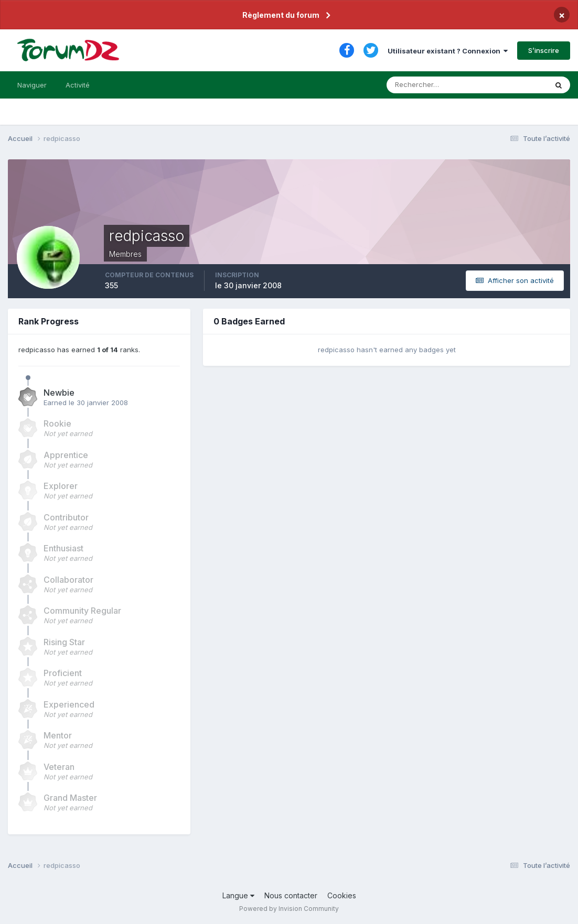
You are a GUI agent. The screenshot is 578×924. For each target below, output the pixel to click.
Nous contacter (291, 895)
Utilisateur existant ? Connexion (448, 51)
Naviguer (32, 85)
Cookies (342, 895)
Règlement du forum (281, 15)
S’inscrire (544, 50)
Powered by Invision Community (289, 909)
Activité (78, 85)
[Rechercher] (424, 85)
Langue (238, 895)
